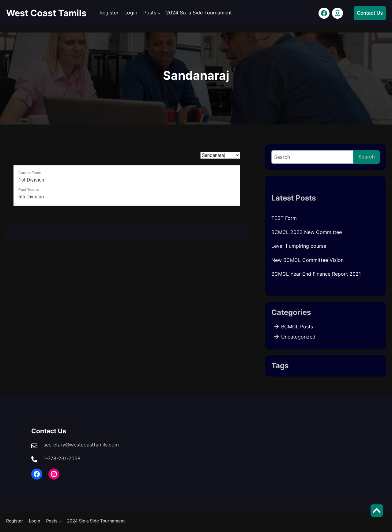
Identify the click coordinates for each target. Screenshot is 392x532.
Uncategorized (298, 337)
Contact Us (370, 13)
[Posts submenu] (159, 13)
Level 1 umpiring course (299, 246)
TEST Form (284, 218)
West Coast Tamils (46, 13)
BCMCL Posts (297, 327)
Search (367, 157)
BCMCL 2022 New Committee (307, 232)
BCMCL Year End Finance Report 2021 (316, 274)
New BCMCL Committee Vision (307, 260)
